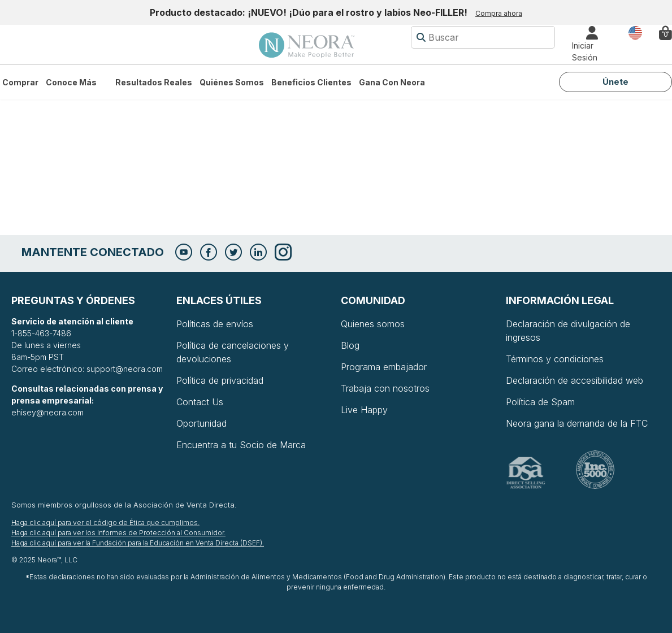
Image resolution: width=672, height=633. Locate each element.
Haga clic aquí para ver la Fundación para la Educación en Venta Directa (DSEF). (138, 543)
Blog (350, 345)
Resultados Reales (154, 82)
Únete (615, 82)
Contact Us (200, 402)
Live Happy (364, 410)
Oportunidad (201, 423)
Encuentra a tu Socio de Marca (241, 445)
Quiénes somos (232, 82)
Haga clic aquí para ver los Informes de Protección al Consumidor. (118, 533)
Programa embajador (384, 367)
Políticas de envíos (215, 324)
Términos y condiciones (555, 359)
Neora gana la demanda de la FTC (577, 423)
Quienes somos (373, 324)
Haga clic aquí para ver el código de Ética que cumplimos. (105, 523)
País (635, 32)
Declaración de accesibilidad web (575, 380)
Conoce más (71, 82)
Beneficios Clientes (311, 82)
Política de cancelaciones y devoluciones (233, 352)
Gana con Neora (392, 82)
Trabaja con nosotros (385, 388)
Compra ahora (499, 13)
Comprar (20, 82)
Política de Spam (540, 402)
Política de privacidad (220, 380)
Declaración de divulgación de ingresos (568, 331)
